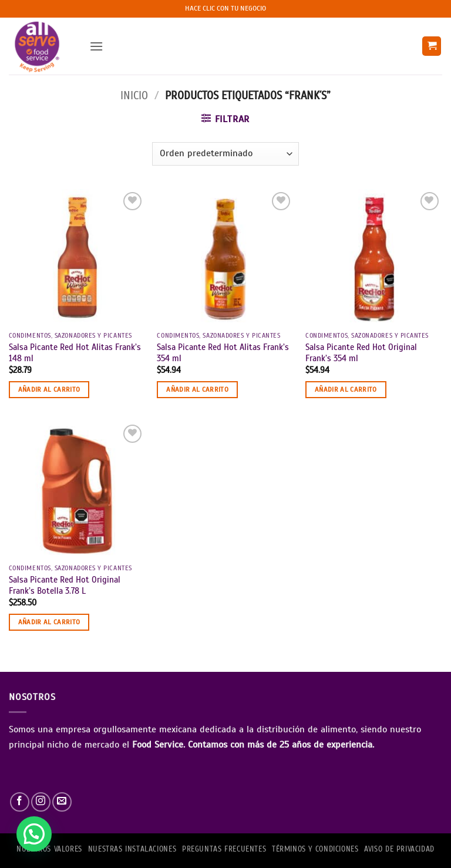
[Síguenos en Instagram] (41, 802)
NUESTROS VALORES (49, 849)
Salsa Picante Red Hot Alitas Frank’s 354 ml (223, 353)
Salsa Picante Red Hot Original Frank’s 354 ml (361, 353)
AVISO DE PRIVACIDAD (399, 849)
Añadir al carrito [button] (49, 389)
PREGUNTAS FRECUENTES (224, 849)
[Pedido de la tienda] (225, 154)
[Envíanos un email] (62, 802)
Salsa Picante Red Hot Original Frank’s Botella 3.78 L (65, 585)
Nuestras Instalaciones (132, 849)
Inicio (134, 95)
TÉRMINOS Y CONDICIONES (315, 849)
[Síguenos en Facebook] (20, 802)
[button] (96, 46)
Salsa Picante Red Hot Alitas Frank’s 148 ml (75, 353)
